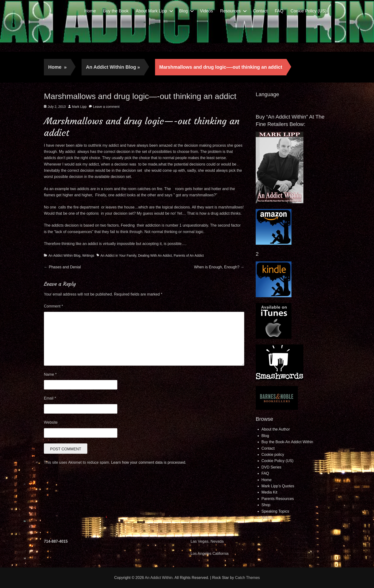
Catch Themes (248, 578)
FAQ (279, 11)
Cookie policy (273, 455)
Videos (206, 11)
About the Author (276, 429)
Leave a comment (106, 107)
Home (90, 11)
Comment (53, 306)
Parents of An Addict (189, 255)
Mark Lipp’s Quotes (278, 486)
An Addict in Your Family (118, 255)
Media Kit (269, 492)
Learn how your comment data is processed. (149, 462)
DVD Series (271, 467)
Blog (183, 11)
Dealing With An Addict (155, 255)
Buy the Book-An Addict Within (287, 442)
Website (51, 422)
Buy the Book (116, 11)
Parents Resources (278, 499)
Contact (260, 11)
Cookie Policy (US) (309, 11)
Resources (230, 11)
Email (50, 398)
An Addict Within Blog (113, 67)
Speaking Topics (275, 511)
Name (50, 374)
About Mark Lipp (151, 11)
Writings (88, 255)
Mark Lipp (79, 107)
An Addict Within (159, 578)
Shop (266, 505)
